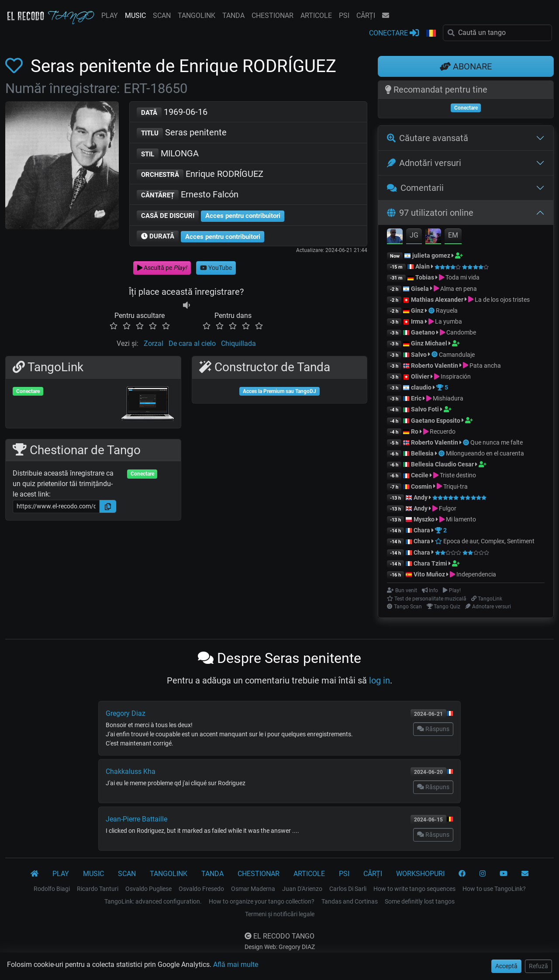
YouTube (216, 268)
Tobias (425, 277)
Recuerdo (443, 431)
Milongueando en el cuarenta (485, 453)
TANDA (233, 16)
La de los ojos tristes (502, 300)
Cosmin (421, 487)
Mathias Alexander (437, 300)
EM (453, 235)
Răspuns (433, 729)
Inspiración (456, 376)
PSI (344, 16)
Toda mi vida (462, 277)
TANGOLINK (197, 16)
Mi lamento (461, 519)
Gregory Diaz (126, 713)
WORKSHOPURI (420, 874)
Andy (421, 497)
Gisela (420, 289)
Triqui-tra (455, 487)
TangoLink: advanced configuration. (153, 901)
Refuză (538, 966)
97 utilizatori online (430, 213)
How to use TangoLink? (494, 889)
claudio (421, 387)
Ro (415, 431)
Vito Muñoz (429, 574)
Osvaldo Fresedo (201, 889)
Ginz (417, 311)
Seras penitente (182, 133)
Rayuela (447, 311)
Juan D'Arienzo (302, 889)
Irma (417, 321)
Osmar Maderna (253, 889)
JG (414, 235)
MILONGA (168, 154)
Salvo (419, 355)
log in (380, 680)
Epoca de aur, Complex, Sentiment (485, 541)
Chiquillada (238, 343)
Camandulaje (457, 355)
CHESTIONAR (273, 16)
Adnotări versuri (424, 163)
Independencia (476, 574)
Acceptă (506, 966)
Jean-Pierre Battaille (136, 819)
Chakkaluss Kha (131, 771)
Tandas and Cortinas (350, 901)
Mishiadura (448, 398)
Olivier (420, 376)
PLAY (110, 16)
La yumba (449, 321)
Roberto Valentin (435, 366)
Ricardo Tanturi (98, 889)
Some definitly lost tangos (420, 901)
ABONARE (466, 66)
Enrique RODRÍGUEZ (200, 174)
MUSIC (135, 16)
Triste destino (458, 475)
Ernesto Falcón (188, 195)
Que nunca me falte (497, 442)
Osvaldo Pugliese (148, 889)
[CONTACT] (525, 874)
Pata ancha (485, 366)
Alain (423, 266)
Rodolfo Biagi (52, 889)
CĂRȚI (366, 16)
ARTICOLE (316, 16)
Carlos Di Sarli (348, 889)
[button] (431, 34)
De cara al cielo (192, 343)
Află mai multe (236, 964)
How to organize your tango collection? (262, 901)
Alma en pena (459, 289)
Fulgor (448, 508)
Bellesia (422, 453)
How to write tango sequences (414, 889)
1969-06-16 (172, 112)
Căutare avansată (428, 138)
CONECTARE (394, 33)
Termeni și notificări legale (280, 914)
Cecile (420, 475)
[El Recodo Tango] (35, 874)
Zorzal (154, 343)
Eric (416, 398)
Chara (422, 530)
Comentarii (415, 188)
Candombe (461, 332)
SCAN (162, 16)
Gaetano (423, 332)
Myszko (424, 519)
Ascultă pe (162, 268)
